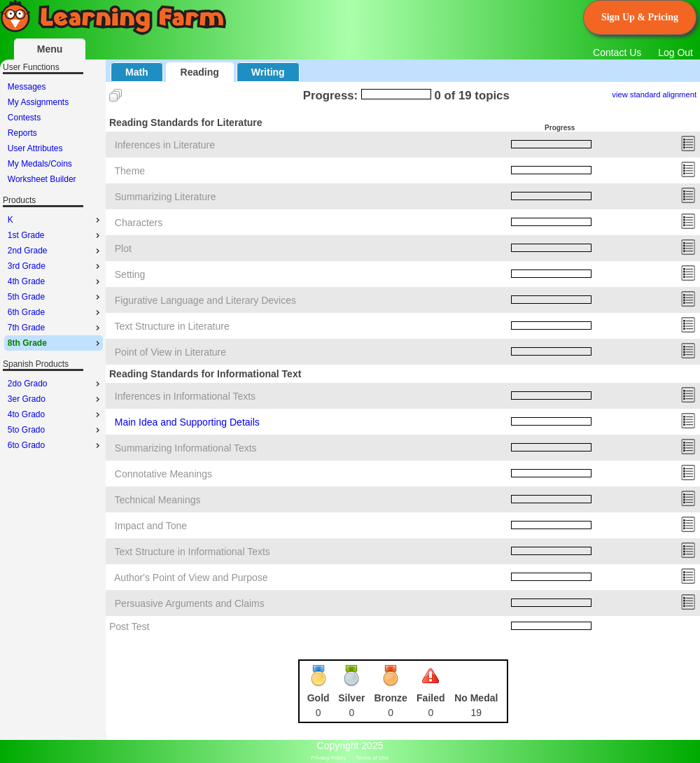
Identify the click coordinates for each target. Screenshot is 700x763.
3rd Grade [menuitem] (55, 266)
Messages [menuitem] (27, 87)
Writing (268, 72)
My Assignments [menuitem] (38, 102)
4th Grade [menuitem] (55, 281)
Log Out (675, 52)
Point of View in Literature (170, 352)
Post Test (129, 626)
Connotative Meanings (163, 474)
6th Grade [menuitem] (55, 312)
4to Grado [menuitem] (55, 414)
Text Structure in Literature (172, 326)
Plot (123, 248)
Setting (130, 274)
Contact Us (617, 52)
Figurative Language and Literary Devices (205, 300)
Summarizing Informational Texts (186, 448)
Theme (130, 171)
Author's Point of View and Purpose (191, 577)
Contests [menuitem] (24, 118)
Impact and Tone (151, 526)
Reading (200, 72)
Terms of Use (372, 758)
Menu (50, 49)
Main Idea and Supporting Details (187, 422)
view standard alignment (654, 94)
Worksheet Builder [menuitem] (42, 179)
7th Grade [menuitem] (55, 328)
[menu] (54, 133)
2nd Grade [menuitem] (55, 251)
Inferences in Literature (165, 145)
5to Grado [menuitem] (55, 430)
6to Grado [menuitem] (55, 445)
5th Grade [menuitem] (55, 297)
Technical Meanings (158, 500)
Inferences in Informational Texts (185, 396)
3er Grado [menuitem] (55, 399)
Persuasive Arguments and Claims (190, 603)
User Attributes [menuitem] (35, 148)
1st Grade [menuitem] (55, 235)
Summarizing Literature (166, 197)
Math (137, 72)
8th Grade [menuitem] (55, 343)
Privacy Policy (329, 758)
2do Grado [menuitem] (55, 384)
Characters (139, 223)
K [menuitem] (55, 220)
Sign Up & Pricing (640, 17)
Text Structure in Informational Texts (192, 552)
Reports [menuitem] (22, 133)
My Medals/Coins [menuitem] (40, 164)
